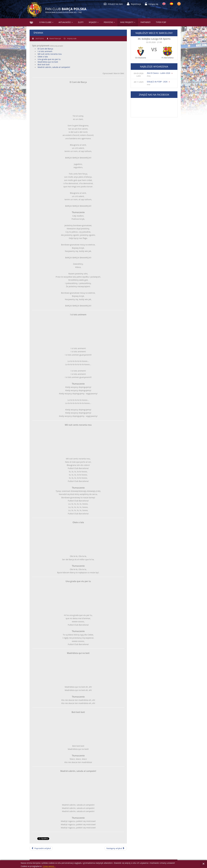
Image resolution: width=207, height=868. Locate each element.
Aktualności (65, 22)
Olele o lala (43, 57)
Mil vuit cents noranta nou (50, 54)
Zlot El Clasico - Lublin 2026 (159, 73)
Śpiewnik (38, 33)
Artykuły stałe (72, 39)
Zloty (81, 22)
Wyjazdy (93, 22)
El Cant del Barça (45, 49)
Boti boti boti (44, 64)
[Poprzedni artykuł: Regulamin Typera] (41, 848)
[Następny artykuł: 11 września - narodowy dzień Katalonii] (116, 848)
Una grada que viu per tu (49, 59)
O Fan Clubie (45, 22)
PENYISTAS (108, 22)
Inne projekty (127, 22)
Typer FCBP (161, 22)
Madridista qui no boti (48, 62)
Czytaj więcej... (49, 866)
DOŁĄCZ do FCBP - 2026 (157, 82)
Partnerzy (145, 22)
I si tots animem (45, 51)
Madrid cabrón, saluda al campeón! (54, 67)
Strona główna (30, 22)
